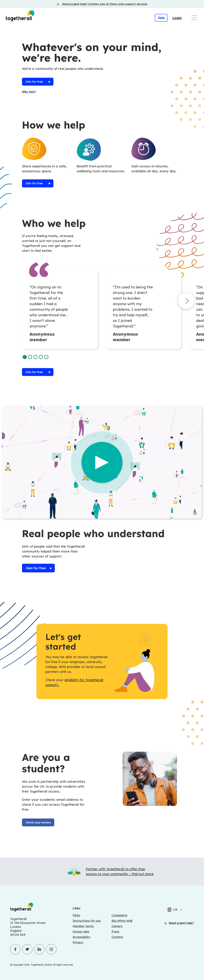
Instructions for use (87, 921)
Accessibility (81, 937)
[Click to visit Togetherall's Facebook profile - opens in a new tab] (15, 949)
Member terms (83, 926)
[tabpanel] (61, 310)
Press (115, 932)
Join (161, 18)
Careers (117, 926)
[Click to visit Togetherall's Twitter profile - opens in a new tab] (27, 949)
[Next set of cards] (186, 302)
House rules (81, 932)
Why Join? (29, 92)
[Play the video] (102, 462)
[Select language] (180, 910)
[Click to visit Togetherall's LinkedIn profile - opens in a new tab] (39, 949)
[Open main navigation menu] (194, 18)
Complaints (119, 915)
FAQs (76, 915)
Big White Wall (122, 921)
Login (177, 18)
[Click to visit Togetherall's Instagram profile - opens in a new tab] (51, 949)
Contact (117, 937)
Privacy (78, 942)
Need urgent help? (181, 923)
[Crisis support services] (102, 4)
